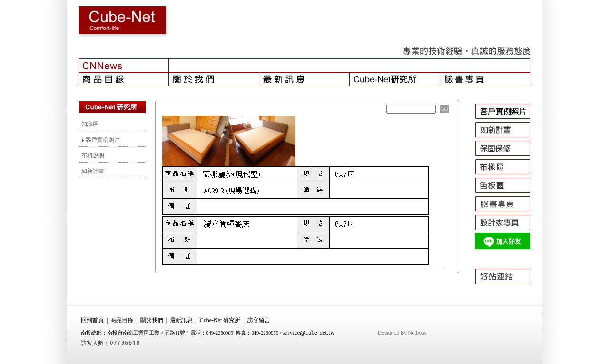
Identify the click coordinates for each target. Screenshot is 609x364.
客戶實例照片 (101, 140)
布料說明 (93, 155)
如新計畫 (93, 171)
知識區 (90, 124)
